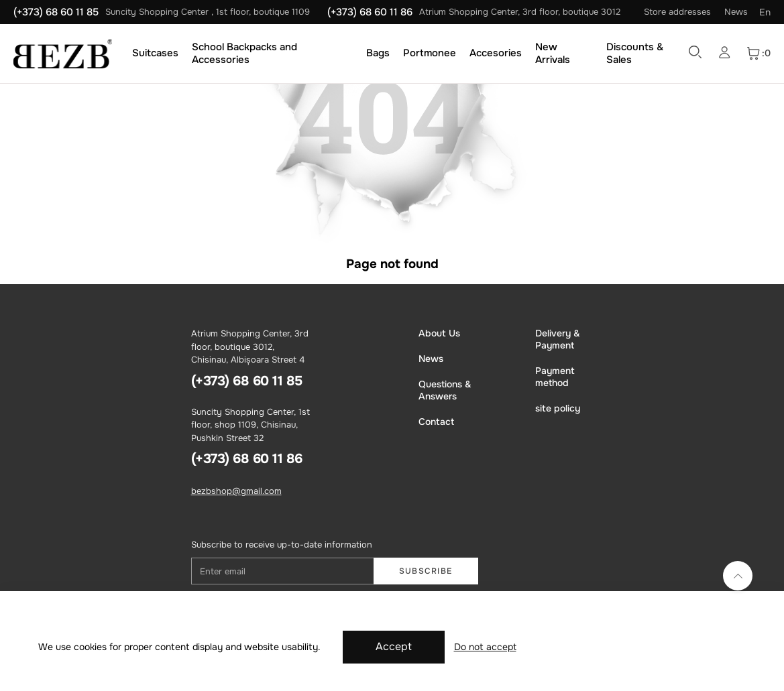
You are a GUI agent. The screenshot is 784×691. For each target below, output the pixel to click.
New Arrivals (553, 53)
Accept (394, 646)
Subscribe (426, 571)
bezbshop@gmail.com (236, 491)
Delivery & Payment (558, 339)
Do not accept (485, 647)
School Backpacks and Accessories (244, 53)
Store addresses (677, 12)
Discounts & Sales (635, 53)
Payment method (555, 377)
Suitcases (155, 53)
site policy (558, 408)
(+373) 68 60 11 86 (370, 12)
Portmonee (430, 53)
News (736, 12)
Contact (436, 422)
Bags (378, 53)
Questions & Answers (445, 390)
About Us (439, 333)
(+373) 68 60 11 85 (56, 12)
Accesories (496, 53)
